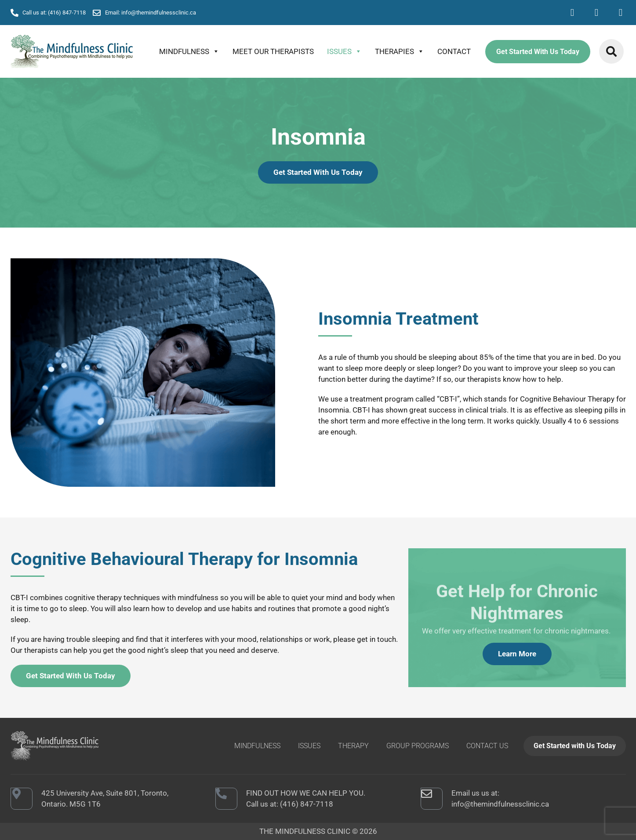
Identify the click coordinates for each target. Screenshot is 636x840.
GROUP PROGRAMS (418, 746)
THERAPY (353, 746)
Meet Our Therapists (273, 51)
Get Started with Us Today (575, 746)
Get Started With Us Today (538, 52)
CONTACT (454, 51)
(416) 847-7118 (307, 804)
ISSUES (344, 51)
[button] (611, 51)
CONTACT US (487, 746)
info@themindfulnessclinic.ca (500, 804)
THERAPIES (400, 51)
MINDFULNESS (189, 51)
